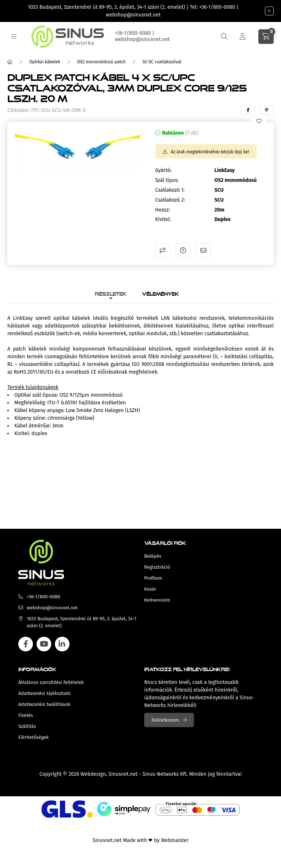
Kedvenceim (157, 600)
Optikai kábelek (45, 62)
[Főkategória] (10, 62)
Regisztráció (157, 567)
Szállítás (27, 726)
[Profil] (243, 37)
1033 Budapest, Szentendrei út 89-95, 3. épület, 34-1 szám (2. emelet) (106, 7)
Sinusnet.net (123, 774)
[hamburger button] (14, 36)
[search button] (224, 37)
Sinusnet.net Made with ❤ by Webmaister (140, 840)
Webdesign (93, 774)
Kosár (150, 589)
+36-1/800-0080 (217, 7)
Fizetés (26, 715)
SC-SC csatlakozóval (162, 62)
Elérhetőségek (33, 737)
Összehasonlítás (162, 250)
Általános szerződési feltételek (51, 682)
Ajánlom (203, 250)
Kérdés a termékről (183, 250)
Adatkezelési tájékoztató (44, 693)
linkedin (62, 644)
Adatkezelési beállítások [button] (44, 704)
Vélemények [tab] (160, 293)
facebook (26, 644)
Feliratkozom (165, 720)
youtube (44, 644)
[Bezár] (269, 11)
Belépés (153, 556)
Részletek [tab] (111, 293)
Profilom (153, 578)
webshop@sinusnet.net (133, 15)
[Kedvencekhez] (259, 121)
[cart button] (266, 37)
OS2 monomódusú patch (102, 62)
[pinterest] (266, 110)
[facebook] (248, 110)
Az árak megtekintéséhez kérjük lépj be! (210, 152)
